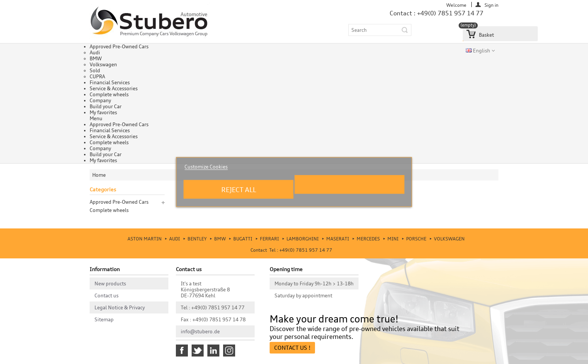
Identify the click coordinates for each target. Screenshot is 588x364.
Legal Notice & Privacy (120, 307)
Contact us (106, 295)
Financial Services (110, 82)
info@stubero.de (200, 331)
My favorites (103, 112)
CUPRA (97, 76)
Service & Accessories (114, 88)
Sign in (491, 5)
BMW (96, 58)
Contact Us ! (292, 348)
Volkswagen (103, 64)
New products (110, 283)
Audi (95, 52)
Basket (478, 32)
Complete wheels (109, 94)
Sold (95, 70)
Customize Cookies (206, 167)
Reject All (239, 189)
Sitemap (104, 319)
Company (100, 100)
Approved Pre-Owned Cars (119, 46)
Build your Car (106, 106)
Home (99, 175)
